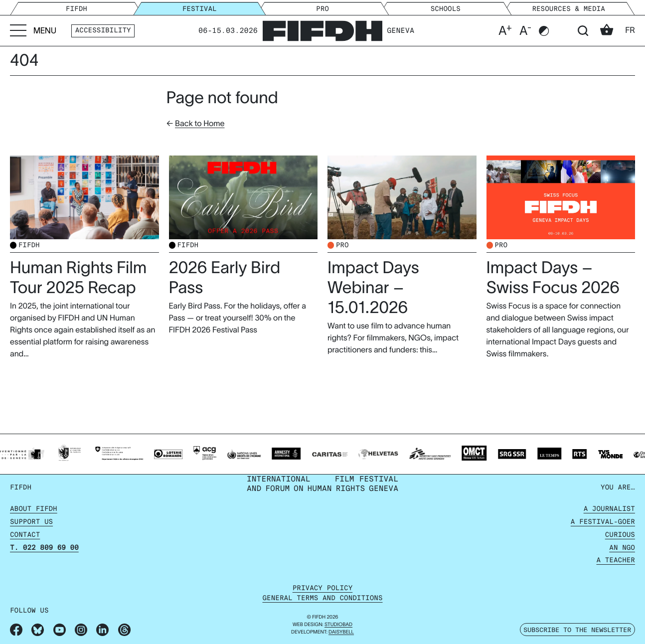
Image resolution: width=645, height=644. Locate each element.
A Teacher (616, 561)
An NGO (622, 548)
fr (630, 30)
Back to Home (200, 124)
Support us (31, 522)
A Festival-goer (603, 522)
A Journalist (609, 509)
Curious (620, 535)
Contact (25, 535)
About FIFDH (34, 509)
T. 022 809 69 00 (44, 548)
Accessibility (103, 31)
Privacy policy (323, 588)
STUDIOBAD (338, 625)
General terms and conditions (322, 598)
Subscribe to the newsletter (577, 630)
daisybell (341, 632)
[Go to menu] (33, 31)
